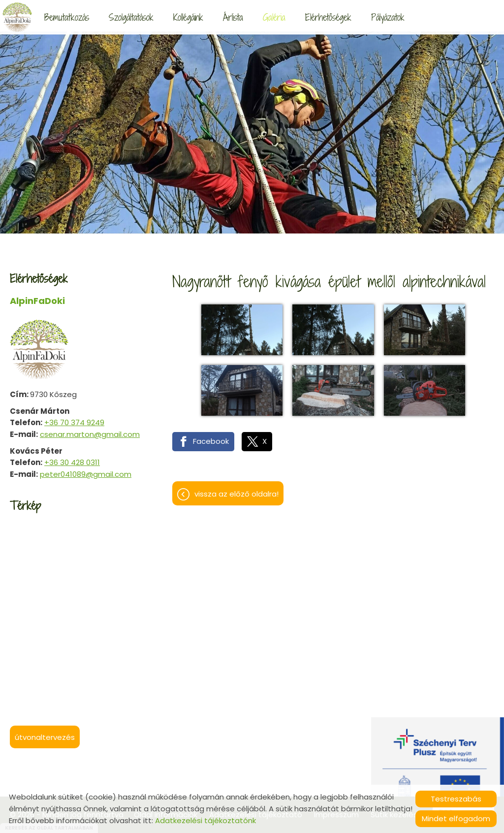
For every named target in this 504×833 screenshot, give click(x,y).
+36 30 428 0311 (72, 462)
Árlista (233, 17)
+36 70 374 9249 (74, 422)
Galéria (274, 17)
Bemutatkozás (67, 17)
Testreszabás (456, 799)
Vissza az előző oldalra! (236, 494)
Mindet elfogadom (456, 818)
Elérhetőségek (328, 17)
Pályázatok (388, 17)
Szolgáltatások (131, 17)
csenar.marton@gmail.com (90, 434)
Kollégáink (188, 17)
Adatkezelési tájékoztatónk (205, 820)
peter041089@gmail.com (86, 474)
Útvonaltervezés (45, 737)
